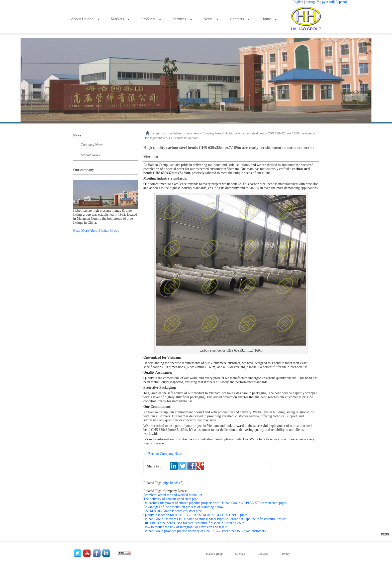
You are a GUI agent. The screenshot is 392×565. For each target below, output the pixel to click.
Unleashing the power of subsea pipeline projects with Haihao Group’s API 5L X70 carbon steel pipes (215, 503)
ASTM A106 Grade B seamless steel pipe (173, 511)
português (313, 2)
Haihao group (215, 554)
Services (182, 19)
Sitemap (240, 554)
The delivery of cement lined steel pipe (171, 499)
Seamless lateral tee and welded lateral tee (173, 495)
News (211, 19)
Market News (90, 155)
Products (151, 19)
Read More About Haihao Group (96, 231)
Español (341, 2)
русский (328, 2)
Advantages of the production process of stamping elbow (183, 507)
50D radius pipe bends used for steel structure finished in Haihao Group (194, 523)
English (298, 2)
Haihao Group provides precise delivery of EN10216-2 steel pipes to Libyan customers (205, 531)
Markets (120, 19)
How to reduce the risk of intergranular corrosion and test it (185, 527)
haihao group (182, 133)
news (196, 133)
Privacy (285, 554)
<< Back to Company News (163, 454)
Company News (92, 145)
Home (269, 19)
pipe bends (174, 483)
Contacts (240, 19)
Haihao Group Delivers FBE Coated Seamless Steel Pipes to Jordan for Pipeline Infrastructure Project (215, 519)
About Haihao (85, 19)
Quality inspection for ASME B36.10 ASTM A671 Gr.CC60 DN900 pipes (195, 515)
